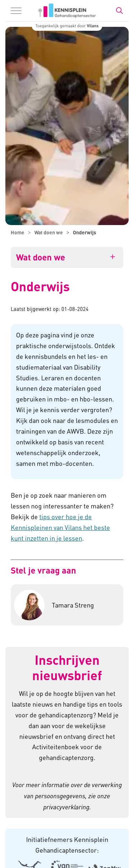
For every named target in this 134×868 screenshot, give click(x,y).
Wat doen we (41, 257)
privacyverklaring (66, 807)
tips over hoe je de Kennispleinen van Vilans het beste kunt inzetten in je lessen (60, 527)
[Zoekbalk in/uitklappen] (119, 11)
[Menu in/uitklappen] (16, 11)
